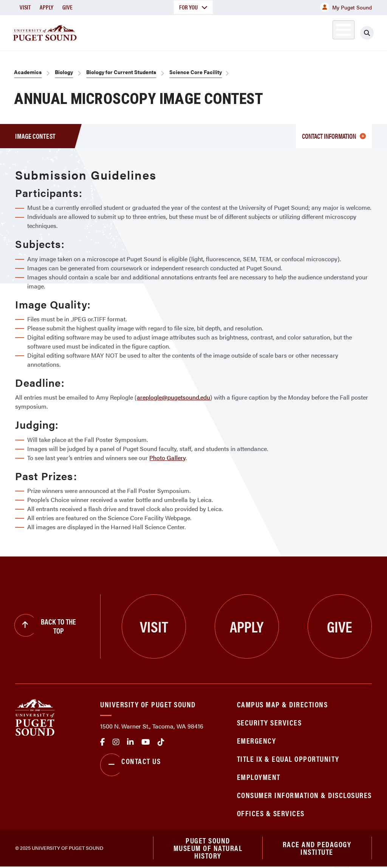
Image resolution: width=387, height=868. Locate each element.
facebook (103, 742)
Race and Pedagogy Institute (317, 849)
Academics (144, 32)
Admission (195, 32)
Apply (46, 7)
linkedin (130, 742)
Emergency (257, 740)
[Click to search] (374, 33)
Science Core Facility (196, 72)
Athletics (300, 32)
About (100, 32)
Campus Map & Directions (283, 704)
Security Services (269, 722)
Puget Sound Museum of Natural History (208, 849)
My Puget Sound (346, 7)
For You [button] (193, 7)
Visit (25, 7)
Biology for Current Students (121, 72)
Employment (259, 777)
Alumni (335, 32)
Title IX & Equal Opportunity (288, 759)
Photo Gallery (167, 458)
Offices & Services (271, 813)
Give (67, 7)
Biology (64, 72)
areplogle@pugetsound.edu (173, 397)
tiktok (161, 742)
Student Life (248, 32)
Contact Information (334, 136)
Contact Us (130, 765)
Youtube (146, 742)
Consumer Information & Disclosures (304, 795)
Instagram (116, 742)
